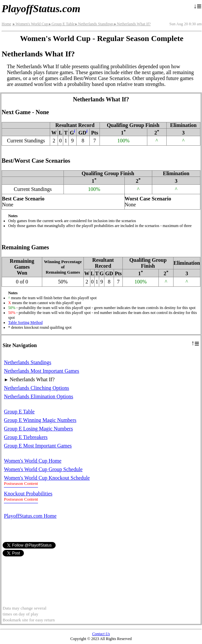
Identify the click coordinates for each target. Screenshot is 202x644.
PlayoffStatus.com (41, 9)
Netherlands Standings (94, 24)
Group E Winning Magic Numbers (40, 420)
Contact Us (101, 634)
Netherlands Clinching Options (37, 388)
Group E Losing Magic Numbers (38, 429)
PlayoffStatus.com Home (30, 516)
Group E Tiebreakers (26, 437)
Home (6, 24)
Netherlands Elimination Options (39, 396)
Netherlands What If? (132, 24)
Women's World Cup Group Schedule (43, 469)
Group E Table (61, 24)
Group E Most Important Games (38, 446)
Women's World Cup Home (33, 461)
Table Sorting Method (25, 322)
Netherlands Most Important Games (42, 371)
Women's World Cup (30, 24)
